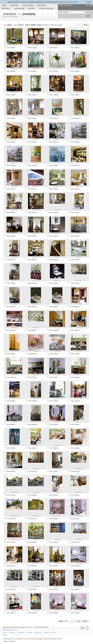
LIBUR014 (36, 351)
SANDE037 (14, 516)
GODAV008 (36, 210)
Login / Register (46, 8)
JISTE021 (79, 280)
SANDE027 (79, 469)
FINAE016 (79, 186)
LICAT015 (14, 375)
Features (14, 6)
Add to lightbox (11, 48)
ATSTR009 (79, 68)
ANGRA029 (57, 68)
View (5, 25)
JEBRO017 (57, 280)
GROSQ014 (14, 233)
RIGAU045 (57, 445)
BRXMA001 (14, 139)
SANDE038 (36, 516)
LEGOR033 (14, 351)
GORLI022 (79, 210)
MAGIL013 (57, 375)
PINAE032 (79, 422)
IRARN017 (14, 280)
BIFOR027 (14, 116)
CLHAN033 (57, 163)
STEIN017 (57, 539)
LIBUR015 (57, 351)
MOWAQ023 (79, 398)
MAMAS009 (79, 375)
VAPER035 (79, 587)
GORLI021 (57, 210)
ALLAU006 (36, 45)
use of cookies (72, 2)
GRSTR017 (57, 233)
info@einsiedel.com (11, 630)
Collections (28, 6)
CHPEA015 (14, 163)
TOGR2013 (36, 587)
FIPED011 (14, 210)
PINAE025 (57, 422)
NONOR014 (36, 422)
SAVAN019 (79, 516)
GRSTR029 (79, 233)
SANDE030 (36, 492)
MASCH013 (14, 398)
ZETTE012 (57, 610)
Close (89, 2)
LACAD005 (57, 328)
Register (47, 633)
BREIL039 (79, 116)
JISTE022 (14, 304)
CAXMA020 (36, 139)
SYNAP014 (36, 563)
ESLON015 (57, 186)
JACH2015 (36, 280)
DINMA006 (14, 186)
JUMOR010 (14, 328)
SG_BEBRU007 (14, 539)
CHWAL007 (36, 163)
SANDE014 (57, 469)
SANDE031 (57, 492)
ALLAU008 (57, 45)
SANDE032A (79, 492)
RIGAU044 (36, 445)
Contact (32, 8)
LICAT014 (79, 351)
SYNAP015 (57, 563)
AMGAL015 (14, 68)
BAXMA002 (57, 92)
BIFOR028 (36, 116)
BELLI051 (79, 92)
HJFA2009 (36, 257)
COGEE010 (79, 163)
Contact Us (38, 633)
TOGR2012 (14, 587)
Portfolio (41, 6)
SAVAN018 (57, 516)
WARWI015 (36, 610)
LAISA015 (79, 328)
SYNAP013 (14, 563)
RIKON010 (79, 445)
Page (15, 25)
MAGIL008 (36, 375)
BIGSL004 (57, 116)
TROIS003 (57, 587)
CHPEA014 (79, 139)
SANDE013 (36, 469)
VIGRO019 (14, 610)
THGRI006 (79, 563)
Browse (6, 8)
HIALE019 (14, 257)
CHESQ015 (57, 139)
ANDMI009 (36, 68)
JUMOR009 (79, 304)
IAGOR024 (79, 257)
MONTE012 (57, 398)
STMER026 (79, 539)
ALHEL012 (14, 45)
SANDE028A (14, 492)
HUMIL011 (57, 257)
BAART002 (14, 92)
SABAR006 (14, 469)
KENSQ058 (36, 328)
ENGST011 (36, 186)
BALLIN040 (36, 92)
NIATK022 (14, 422)
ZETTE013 (79, 610)
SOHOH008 (36, 539)
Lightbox (19, 8)
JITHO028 (36, 304)
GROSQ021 (36, 233)
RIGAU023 (14, 445)
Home (4, 6)
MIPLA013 (36, 398)
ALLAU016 (79, 45)
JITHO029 (57, 304)
